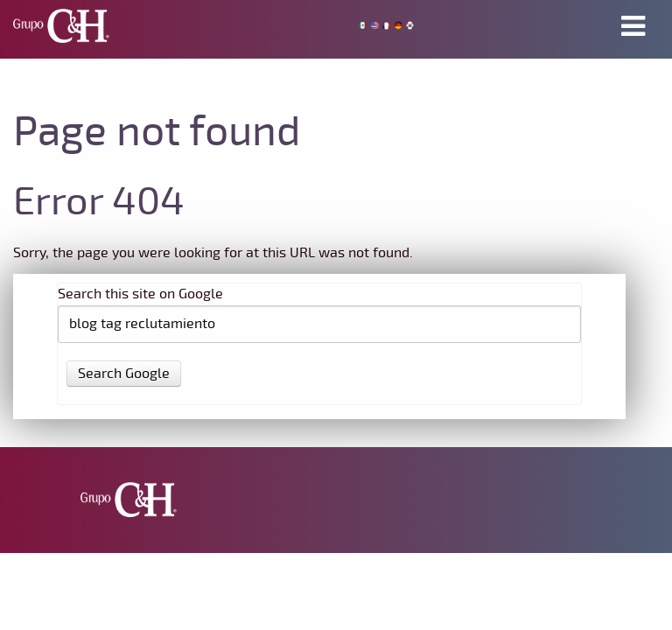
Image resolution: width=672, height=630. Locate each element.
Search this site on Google (140, 294)
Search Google (124, 374)
